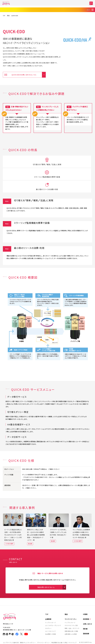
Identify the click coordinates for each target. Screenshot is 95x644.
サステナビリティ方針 (71, 616)
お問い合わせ (87, 614)
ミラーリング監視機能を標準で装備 (47, 177)
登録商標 (86, 624)
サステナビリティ (71, 609)
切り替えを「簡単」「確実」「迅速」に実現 (17, 177)
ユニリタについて (51, 621)
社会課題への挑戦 (51, 624)
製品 (88, 15)
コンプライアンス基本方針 (11, 633)
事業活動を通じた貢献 (71, 621)
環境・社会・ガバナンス (72, 619)
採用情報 (86, 609)
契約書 (85, 619)
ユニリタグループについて (53, 616)
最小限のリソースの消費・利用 (78, 176)
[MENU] (91, 3)
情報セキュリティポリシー (29, 633)
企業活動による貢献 (71, 624)
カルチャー (49, 619)
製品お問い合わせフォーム (46, 577)
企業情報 (48, 609)
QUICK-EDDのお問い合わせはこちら (24, 80)
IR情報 (85, 605)
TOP (47, 605)
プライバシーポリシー (46, 633)
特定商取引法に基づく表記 (63, 633)
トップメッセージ (51, 613)
